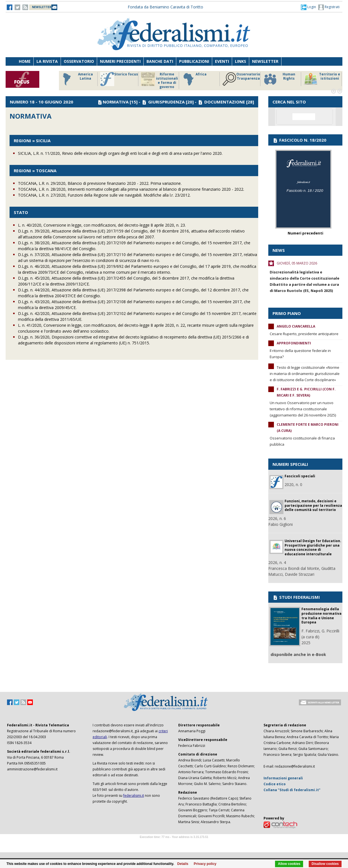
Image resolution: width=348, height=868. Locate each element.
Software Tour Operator (174, 843)
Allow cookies (289, 864)
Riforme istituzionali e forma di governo (159, 80)
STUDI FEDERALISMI (296, 597)
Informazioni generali (283, 778)
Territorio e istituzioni (322, 79)
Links (241, 61)
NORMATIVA (116, 102)
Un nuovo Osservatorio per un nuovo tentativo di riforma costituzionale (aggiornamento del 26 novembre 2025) (303, 409)
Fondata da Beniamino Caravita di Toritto (165, 7)
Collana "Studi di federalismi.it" (292, 790)
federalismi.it (134, 796)
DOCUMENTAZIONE (225, 102)
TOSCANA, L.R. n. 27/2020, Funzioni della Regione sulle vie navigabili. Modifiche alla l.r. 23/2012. (104, 195)
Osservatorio (79, 61)
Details (183, 864)
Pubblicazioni (194, 61)
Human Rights (279, 79)
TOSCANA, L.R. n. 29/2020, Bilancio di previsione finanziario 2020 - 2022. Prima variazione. (100, 183)
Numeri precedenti (120, 61)
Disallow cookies (325, 864)
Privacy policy (205, 864)
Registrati (329, 7)
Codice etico (275, 784)
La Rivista (47, 61)
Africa (194, 79)
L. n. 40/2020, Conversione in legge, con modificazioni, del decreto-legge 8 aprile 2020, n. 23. (102, 225)
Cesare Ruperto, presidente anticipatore (304, 334)
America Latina (76, 79)
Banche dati (160, 61)
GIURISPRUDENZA (166, 102)
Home (25, 61)
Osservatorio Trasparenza (241, 79)
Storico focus (119, 79)
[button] (308, 7)
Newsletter (265, 61)
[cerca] (304, 117)
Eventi (222, 61)
